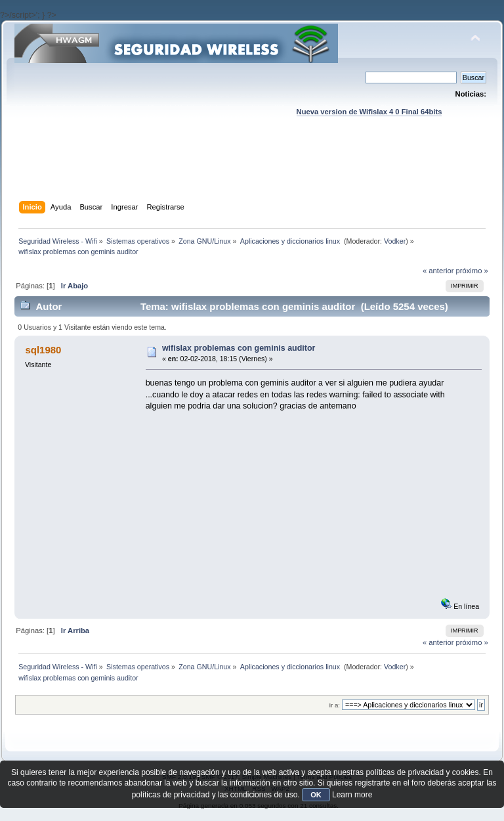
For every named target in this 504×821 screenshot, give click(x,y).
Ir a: (334, 705)
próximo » (472, 271)
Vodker (395, 241)
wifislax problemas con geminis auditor (239, 348)
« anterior (438, 271)
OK (316, 795)
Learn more (352, 795)
